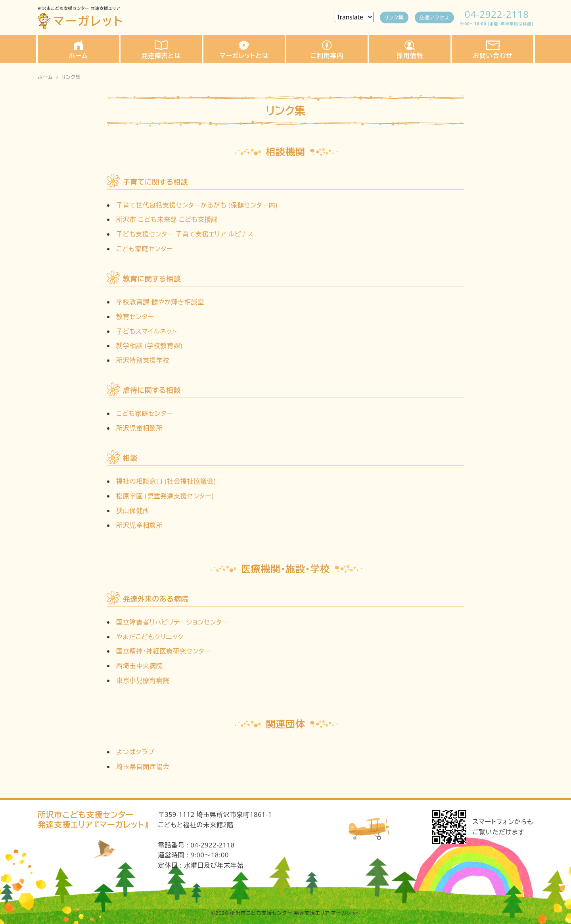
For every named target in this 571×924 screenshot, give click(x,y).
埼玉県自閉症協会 (143, 766)
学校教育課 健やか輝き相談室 (160, 302)
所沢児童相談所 (140, 428)
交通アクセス (434, 17)
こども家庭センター (145, 249)
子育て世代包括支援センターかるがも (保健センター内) (197, 205)
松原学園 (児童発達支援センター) (165, 496)
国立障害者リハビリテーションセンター (172, 622)
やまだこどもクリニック (150, 637)
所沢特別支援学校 (143, 360)
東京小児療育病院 (143, 680)
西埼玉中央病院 (140, 666)
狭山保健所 (133, 511)
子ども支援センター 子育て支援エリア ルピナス (185, 234)
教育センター (135, 317)
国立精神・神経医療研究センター (164, 651)
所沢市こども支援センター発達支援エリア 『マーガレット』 (93, 820)
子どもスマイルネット (147, 331)
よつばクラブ (135, 752)
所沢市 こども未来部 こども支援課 (167, 219)
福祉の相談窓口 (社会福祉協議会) (166, 481)
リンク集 (394, 17)
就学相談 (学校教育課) (149, 346)
